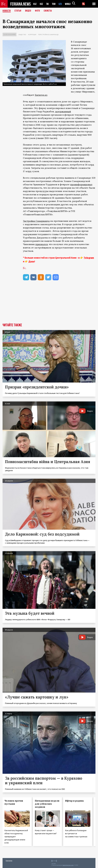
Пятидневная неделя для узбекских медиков (47, 804)
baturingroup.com (68, 865)
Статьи (18, 11)
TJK (48, 4)
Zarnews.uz (41, 95)
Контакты (9, 861)
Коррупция (32, 35)
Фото (37, 11)
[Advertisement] (49, 304)
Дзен (31, 261)
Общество (22, 35)
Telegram (89, 258)
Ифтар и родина (74, 801)
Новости (7, 11)
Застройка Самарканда (36, 221)
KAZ (35, 4)
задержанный (63, 111)
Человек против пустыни (14, 802)
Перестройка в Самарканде (48, 35)
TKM (54, 4)
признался (42, 244)
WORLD (69, 4)
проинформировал (81, 184)
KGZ (41, 4)
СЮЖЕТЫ (48, 11)
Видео (28, 11)
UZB (61, 4)
